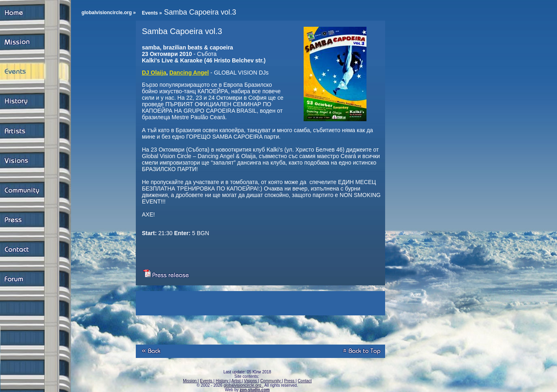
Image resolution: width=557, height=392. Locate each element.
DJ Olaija (154, 73)
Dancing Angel (189, 73)
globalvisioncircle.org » (109, 13)
